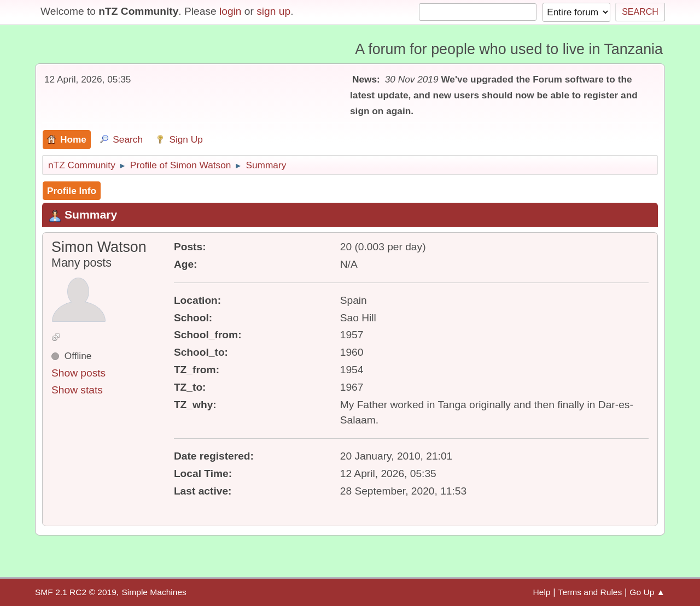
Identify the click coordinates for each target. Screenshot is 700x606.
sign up (273, 11)
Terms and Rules (590, 592)
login (231, 11)
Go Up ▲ (647, 592)
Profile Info (72, 191)
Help (542, 592)
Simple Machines (154, 592)
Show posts (78, 373)
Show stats (77, 390)
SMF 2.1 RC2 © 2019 (76, 592)
